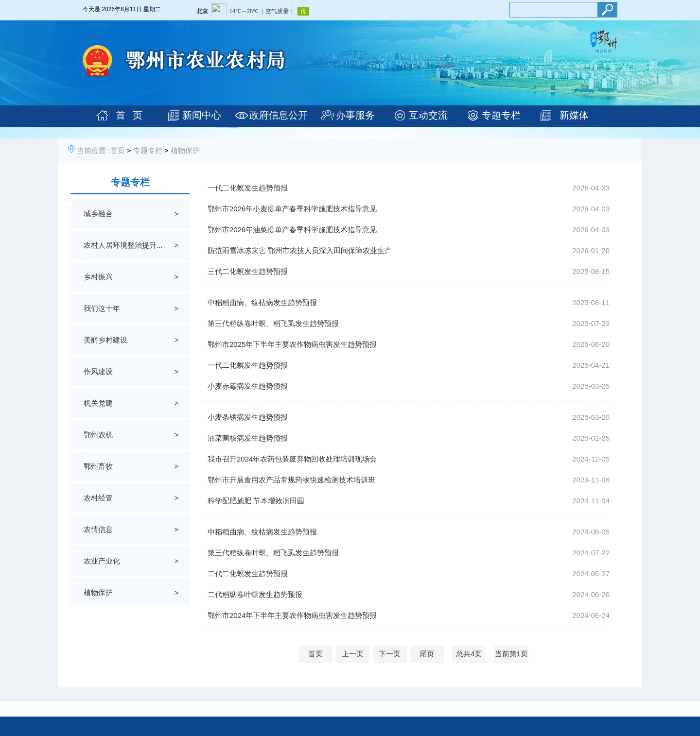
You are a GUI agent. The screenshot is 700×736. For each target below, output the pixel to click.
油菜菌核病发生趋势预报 (248, 438)
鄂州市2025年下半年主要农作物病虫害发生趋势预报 (292, 344)
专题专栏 (501, 115)
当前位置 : (93, 150)
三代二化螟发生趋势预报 (248, 271)
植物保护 (185, 150)
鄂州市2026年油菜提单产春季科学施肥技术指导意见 (292, 230)
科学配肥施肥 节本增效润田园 (256, 501)
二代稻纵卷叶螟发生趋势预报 (255, 594)
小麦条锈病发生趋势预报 (248, 417)
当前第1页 (511, 654)
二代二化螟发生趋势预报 (248, 573)
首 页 (129, 115)
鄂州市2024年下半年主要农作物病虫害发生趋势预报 (292, 615)
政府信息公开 (279, 115)
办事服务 (355, 115)
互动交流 (428, 115)
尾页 (427, 654)
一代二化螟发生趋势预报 (248, 188)
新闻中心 (202, 115)
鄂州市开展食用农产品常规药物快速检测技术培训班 (291, 480)
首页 (118, 150)
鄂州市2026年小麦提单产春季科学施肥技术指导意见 (292, 209)
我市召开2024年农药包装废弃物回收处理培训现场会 (292, 459)
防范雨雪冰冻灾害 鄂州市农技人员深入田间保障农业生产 (300, 250)
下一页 (390, 654)
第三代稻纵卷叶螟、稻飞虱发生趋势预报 (273, 323)
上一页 (353, 654)
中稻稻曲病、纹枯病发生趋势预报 (262, 302)
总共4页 (469, 654)
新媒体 (574, 115)
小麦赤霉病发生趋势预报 (248, 386)
